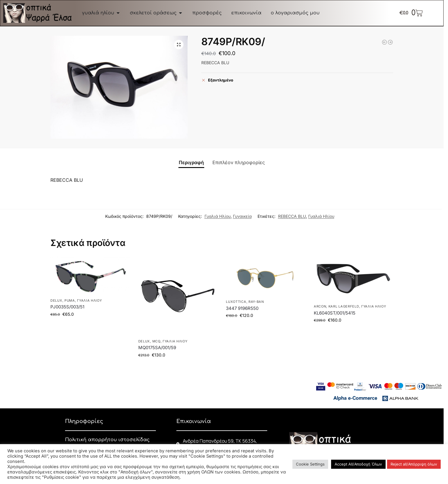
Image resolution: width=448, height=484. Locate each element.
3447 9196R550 (242, 308)
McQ (156, 341)
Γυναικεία (242, 216)
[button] (179, 45)
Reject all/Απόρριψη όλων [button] (414, 464)
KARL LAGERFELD (344, 306)
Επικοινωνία (194, 421)
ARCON (320, 306)
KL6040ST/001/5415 (335, 313)
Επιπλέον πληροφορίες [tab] (239, 162)
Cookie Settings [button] (310, 464)
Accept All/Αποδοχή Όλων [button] (358, 464)
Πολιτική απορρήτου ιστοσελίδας (107, 440)
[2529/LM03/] (384, 42)
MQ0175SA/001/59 (157, 348)
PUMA (70, 300)
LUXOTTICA (236, 302)
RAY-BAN (256, 302)
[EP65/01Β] (390, 42)
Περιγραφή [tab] (191, 162)
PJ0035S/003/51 (67, 307)
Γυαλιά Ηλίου (218, 216)
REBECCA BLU (292, 216)
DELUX (56, 300)
